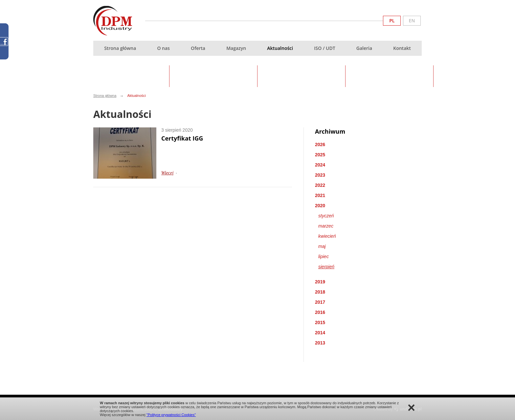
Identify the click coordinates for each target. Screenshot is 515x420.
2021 (320, 195)
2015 (320, 322)
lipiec (324, 256)
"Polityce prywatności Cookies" (171, 415)
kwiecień (327, 236)
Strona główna (120, 48)
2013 (320, 343)
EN (412, 21)
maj (322, 246)
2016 (320, 312)
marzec (326, 226)
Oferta (198, 48)
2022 (320, 185)
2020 (320, 206)
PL (392, 21)
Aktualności (280, 48)
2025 (320, 155)
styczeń (326, 216)
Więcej (167, 173)
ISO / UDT (325, 48)
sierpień (326, 267)
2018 (320, 292)
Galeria (364, 48)
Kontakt (402, 48)
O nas (163, 48)
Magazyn (236, 48)
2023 (320, 175)
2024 (320, 165)
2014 (320, 333)
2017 (320, 302)
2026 (320, 144)
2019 (320, 282)
